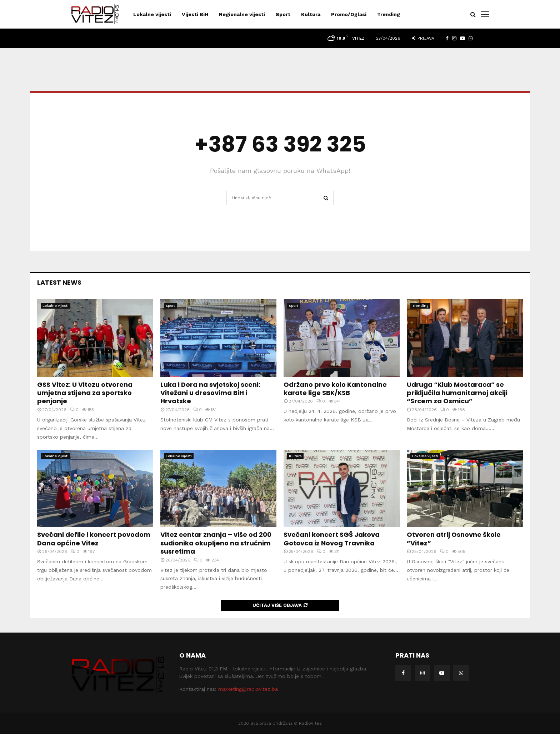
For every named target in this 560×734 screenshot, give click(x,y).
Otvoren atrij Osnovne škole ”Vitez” (454, 539)
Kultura (311, 14)
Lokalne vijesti (152, 14)
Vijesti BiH (195, 14)
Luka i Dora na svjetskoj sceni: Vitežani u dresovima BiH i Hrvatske (210, 393)
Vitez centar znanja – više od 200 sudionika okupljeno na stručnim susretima (216, 543)
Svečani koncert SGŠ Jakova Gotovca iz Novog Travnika (332, 539)
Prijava (423, 38)
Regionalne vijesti (242, 14)
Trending (389, 14)
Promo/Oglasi (349, 14)
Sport (283, 14)
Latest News (59, 282)
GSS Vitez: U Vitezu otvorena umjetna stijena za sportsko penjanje (85, 393)
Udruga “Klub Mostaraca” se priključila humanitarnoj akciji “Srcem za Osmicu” (457, 393)
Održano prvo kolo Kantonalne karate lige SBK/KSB (335, 389)
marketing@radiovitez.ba (248, 689)
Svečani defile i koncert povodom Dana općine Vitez (94, 539)
